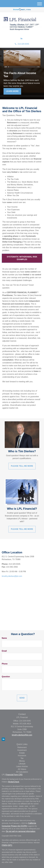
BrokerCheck (14, 782)
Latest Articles (22, 766)
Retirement (22, 747)
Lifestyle (22, 764)
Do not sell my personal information (21, 831)
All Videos (22, 769)
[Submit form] (22, 698)
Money (22, 761)
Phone (5, 664)
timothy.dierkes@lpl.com (12, 576)
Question (6, 677)
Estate (22, 753)
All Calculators (22, 772)
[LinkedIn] (21, 39)
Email (4, 651)
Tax (22, 758)
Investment (22, 750)
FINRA (5, 845)
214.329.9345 (22, 44)
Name (4, 638)
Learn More (12, 91)
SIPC (10, 845)
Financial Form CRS (14, 775)
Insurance (22, 756)
